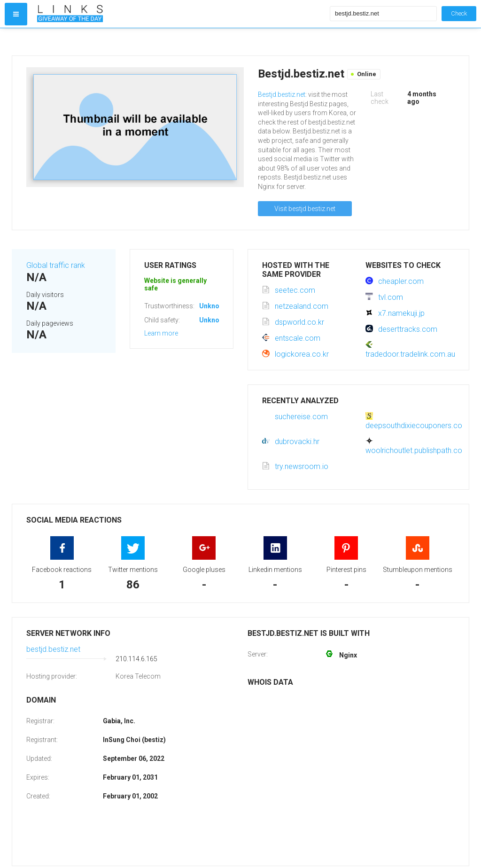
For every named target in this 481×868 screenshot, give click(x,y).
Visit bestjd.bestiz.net (305, 209)
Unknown (213, 306)
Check (459, 13)
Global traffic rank (56, 265)
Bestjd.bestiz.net (282, 94)
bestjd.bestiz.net (53, 649)
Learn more (161, 333)
